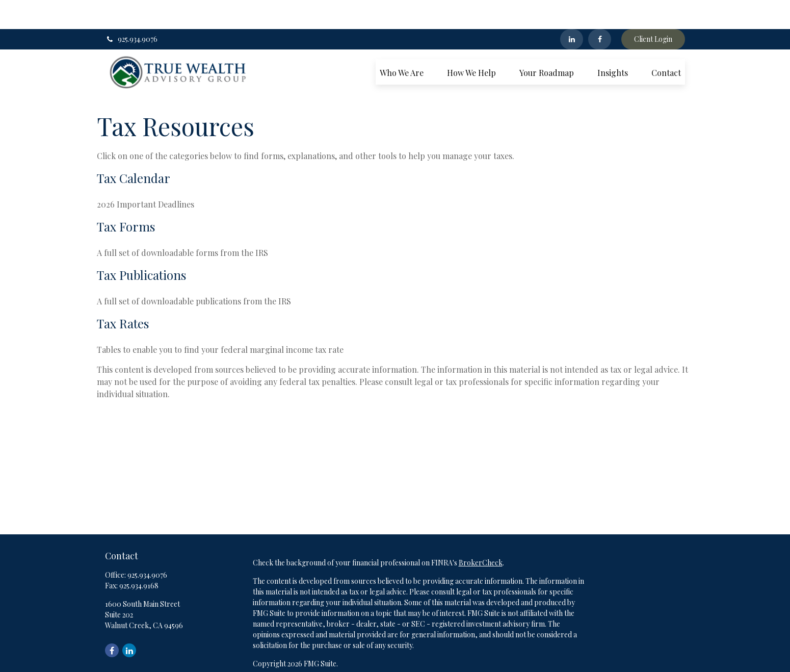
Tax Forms (126, 197)
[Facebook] (600, 10)
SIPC (472, 664)
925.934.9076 (131, 10)
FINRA (451, 664)
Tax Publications (141, 246)
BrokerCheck (481, 534)
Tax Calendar (134, 149)
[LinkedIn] (572, 10)
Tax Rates (123, 294)
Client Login (653, 10)
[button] (402, 43)
